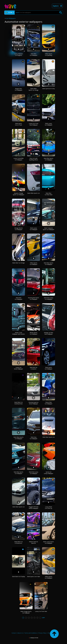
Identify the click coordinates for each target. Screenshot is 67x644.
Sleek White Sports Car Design (33, 89)
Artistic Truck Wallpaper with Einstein (18, 333)
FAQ (49, 633)
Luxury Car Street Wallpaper (18, 368)
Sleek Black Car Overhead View (18, 403)
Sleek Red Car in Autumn (33, 368)
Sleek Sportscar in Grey (49, 89)
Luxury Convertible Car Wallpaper (19, 159)
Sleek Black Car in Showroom (18, 542)
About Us (20, 633)
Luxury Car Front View (41, 611)
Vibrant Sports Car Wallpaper (33, 333)
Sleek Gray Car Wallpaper (34, 438)
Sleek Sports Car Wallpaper (49, 368)
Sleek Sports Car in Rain (33, 577)
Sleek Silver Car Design (18, 263)
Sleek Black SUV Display (19, 577)
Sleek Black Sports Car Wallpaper (18, 438)
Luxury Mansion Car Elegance (18, 54)
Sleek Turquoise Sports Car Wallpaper (49, 229)
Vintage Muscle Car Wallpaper (19, 229)
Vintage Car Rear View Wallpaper (49, 333)
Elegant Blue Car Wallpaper (19, 89)
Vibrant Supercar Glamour (34, 542)
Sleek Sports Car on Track (18, 124)
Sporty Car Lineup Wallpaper (49, 473)
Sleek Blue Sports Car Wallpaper (49, 159)
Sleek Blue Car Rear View (49, 194)
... (40, 618)
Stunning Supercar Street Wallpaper (33, 403)
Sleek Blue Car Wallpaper (34, 54)
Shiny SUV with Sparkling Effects (34, 159)
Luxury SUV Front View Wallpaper (34, 124)
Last (43, 618)
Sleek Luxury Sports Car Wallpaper (49, 542)
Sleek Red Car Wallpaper (19, 298)
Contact (14, 633)
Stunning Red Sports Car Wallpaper (33, 298)
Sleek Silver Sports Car (49, 437)
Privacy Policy (42, 633)
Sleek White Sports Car (33, 193)
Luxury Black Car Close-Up (49, 508)
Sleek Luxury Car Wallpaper (49, 124)
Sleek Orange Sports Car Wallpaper (26, 612)
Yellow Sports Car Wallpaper (34, 264)
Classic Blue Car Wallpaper (49, 403)
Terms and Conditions (31, 633)
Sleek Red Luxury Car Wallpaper (49, 298)
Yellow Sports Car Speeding (49, 54)
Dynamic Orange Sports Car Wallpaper (19, 194)
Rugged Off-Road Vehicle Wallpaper (33, 508)
